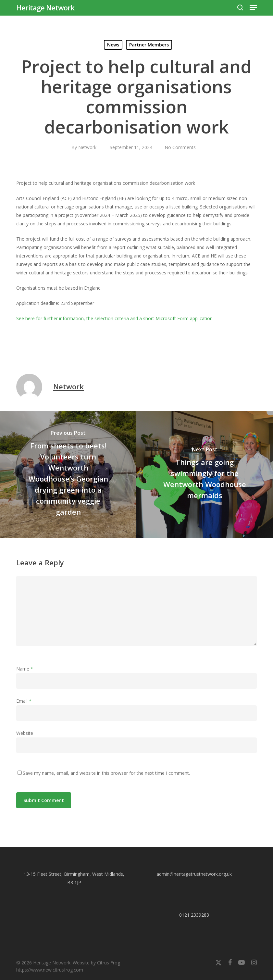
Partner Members (149, 45)
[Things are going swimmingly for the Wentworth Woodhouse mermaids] (205, 474)
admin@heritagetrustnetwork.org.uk (194, 874)
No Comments (180, 147)
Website (25, 733)
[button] (253, 7)
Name (25, 669)
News (113, 45)
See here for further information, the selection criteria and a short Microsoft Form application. (115, 318)
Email (24, 701)
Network (86, 147)
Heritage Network (45, 7)
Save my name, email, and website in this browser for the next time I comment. (106, 773)
